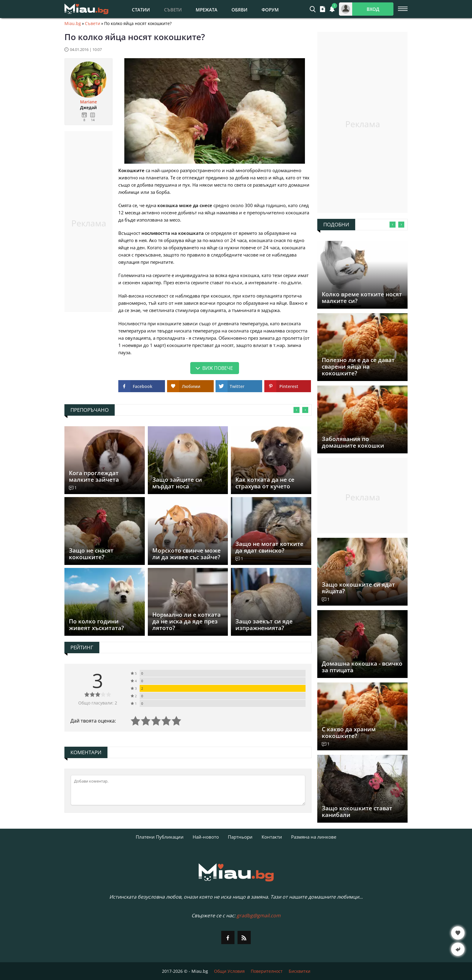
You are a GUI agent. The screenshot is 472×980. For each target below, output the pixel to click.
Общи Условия (229, 971)
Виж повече (218, 368)
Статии (141, 10)
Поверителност (267, 971)
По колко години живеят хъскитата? (96, 625)
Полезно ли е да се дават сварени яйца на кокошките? (358, 367)
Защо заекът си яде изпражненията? (264, 625)
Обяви (239, 10)
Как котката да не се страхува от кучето (265, 483)
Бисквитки (300, 971)
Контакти (272, 837)
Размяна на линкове (314, 837)
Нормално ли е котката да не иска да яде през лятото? (186, 621)
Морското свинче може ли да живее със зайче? (186, 554)
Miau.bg (73, 24)
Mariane (88, 102)
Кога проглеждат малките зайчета (94, 476)
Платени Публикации (160, 837)
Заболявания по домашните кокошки (353, 442)
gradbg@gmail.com (259, 915)
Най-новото (206, 837)
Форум (270, 10)
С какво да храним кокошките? (349, 733)
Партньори (240, 837)
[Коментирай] (188, 790)
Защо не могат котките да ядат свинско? (269, 547)
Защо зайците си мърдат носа (177, 483)
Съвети (93, 24)
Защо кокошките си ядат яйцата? (358, 588)
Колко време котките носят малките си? (362, 298)
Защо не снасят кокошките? (91, 554)
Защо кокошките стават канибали (357, 811)
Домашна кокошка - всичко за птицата (362, 667)
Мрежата (206, 10)
